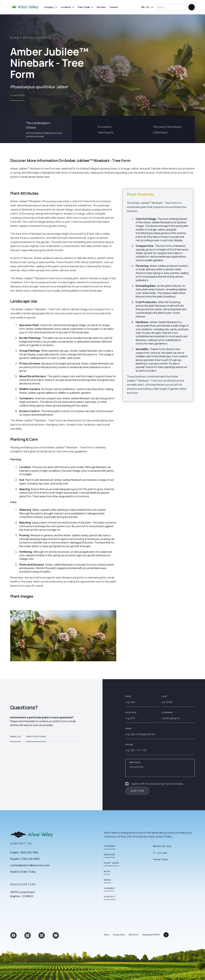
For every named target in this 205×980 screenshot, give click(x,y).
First (129, 696)
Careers (114, 7)
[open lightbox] (63, 636)
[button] (50, 7)
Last (164, 696)
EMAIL (129, 728)
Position (131, 712)
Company (167, 712)
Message (135, 762)
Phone (129, 745)
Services (101, 7)
